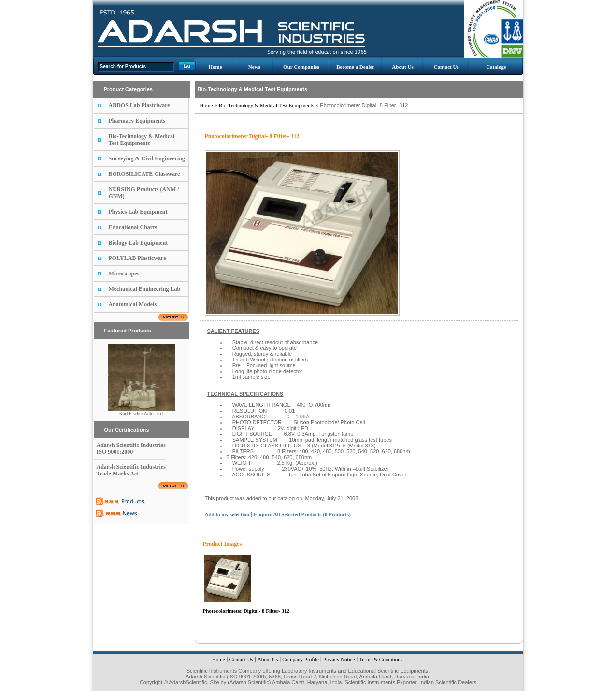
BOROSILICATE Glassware (144, 174)
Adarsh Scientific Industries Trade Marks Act (131, 470)
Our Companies (301, 67)
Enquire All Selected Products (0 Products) (302, 514)
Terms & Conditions (381, 659)
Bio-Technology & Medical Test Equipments (142, 140)
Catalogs (496, 67)
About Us (402, 67)
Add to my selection (227, 514)
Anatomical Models (133, 304)
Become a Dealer (355, 67)
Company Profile (300, 659)
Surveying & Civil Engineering (147, 158)
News (254, 67)
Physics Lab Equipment (138, 212)
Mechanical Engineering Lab (145, 289)
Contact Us (446, 67)
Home (215, 67)
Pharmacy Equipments (137, 121)
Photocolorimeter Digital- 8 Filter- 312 (246, 611)
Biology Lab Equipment (138, 243)
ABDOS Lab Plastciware (139, 105)
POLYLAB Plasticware (137, 258)
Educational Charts (133, 227)
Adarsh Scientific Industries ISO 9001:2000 (131, 448)
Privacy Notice (339, 659)
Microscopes (124, 274)
